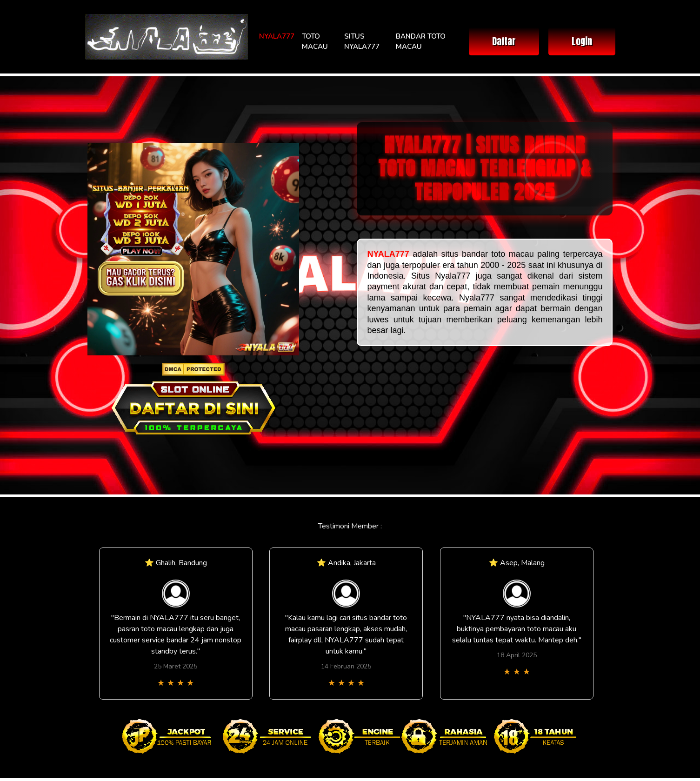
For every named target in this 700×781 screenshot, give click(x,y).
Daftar (504, 41)
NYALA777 (277, 36)
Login (582, 41)
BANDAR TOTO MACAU (421, 42)
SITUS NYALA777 (362, 42)
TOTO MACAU (315, 42)
